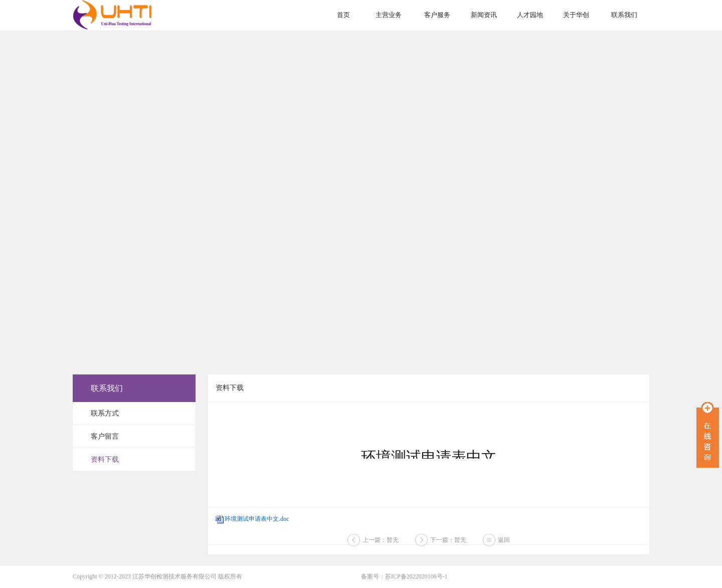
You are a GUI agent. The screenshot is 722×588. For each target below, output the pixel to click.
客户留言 (105, 436)
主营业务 (389, 15)
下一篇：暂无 (448, 541)
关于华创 (576, 15)
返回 (504, 541)
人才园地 (530, 15)
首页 (343, 15)
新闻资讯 (484, 15)
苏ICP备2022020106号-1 (416, 576)
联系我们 (624, 15)
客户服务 (437, 15)
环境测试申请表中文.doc (257, 519)
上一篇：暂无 (381, 541)
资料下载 (105, 459)
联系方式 (105, 413)
